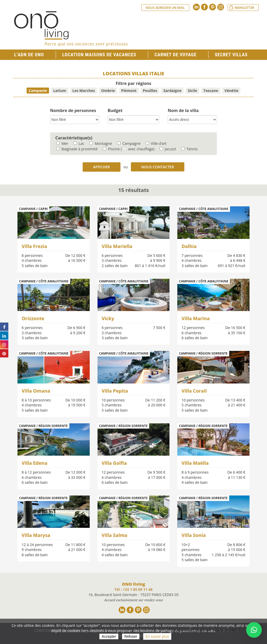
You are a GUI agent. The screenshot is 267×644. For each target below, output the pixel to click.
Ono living (71, 29)
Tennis (189, 149)
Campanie (38, 91)
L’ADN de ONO (29, 55)
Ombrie (108, 91)
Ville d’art (156, 143)
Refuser (131, 636)
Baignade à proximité (77, 149)
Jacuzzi (168, 149)
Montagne (101, 143)
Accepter (109, 636)
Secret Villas (231, 55)
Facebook (204, 7)
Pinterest (213, 7)
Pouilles (150, 91)
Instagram (221, 7)
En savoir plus (157, 636)
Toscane (211, 91)
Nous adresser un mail (165, 8)
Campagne (129, 143)
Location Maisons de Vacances (99, 55)
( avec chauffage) (138, 149)
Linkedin (196, 7)
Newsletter (244, 8)
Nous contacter (158, 167)
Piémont (129, 91)
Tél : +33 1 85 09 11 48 (133, 589)
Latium (60, 91)
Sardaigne (172, 91)
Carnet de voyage (176, 55)
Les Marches (84, 91)
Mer (62, 143)
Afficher (102, 167)
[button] (254, 630)
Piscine (111, 149)
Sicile (192, 91)
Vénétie (231, 91)
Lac (79, 143)
